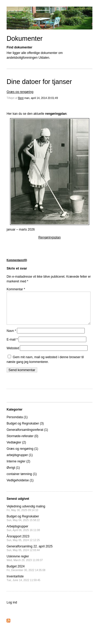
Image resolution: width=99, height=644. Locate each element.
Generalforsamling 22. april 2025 (30, 554)
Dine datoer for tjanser (39, 82)
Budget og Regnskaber (23, 524)
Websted (13, 355)
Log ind (12, 609)
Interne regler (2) (18, 468)
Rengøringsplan (49, 237)
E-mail (12, 346)
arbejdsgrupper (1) (20, 461)
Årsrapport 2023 (23, 544)
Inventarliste (23, 584)
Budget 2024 (26, 574)
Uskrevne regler (25, 564)
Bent (21, 98)
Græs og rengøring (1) (22, 455)
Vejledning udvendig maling (26, 514)
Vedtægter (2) (16, 449)
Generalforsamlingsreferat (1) (27, 436)
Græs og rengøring (20, 92)
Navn (11, 337)
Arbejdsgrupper (23, 534)
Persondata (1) (17, 423)
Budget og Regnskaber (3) (25, 430)
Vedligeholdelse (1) (20, 487)
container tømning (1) (22, 480)
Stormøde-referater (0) (22, 442)
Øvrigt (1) (13, 474)
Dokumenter (25, 38)
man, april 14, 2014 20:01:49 (41, 98)
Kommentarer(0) (17, 260)
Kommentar (16, 289)
